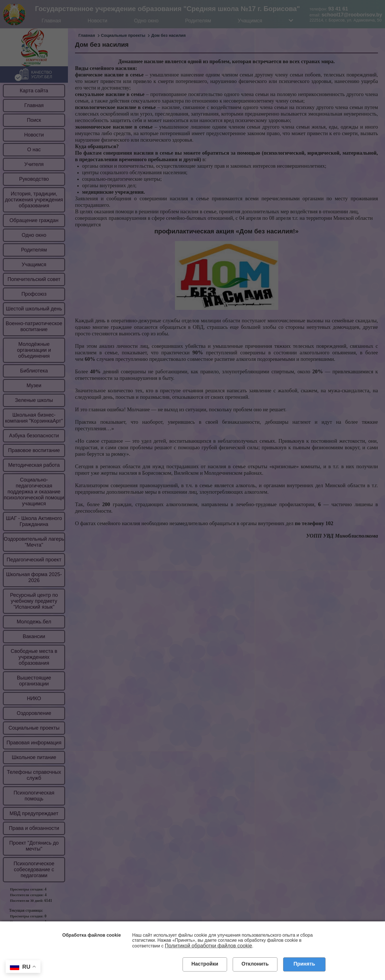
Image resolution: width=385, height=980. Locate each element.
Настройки (205, 964)
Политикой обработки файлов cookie (208, 946)
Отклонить (255, 964)
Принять (304, 964)
